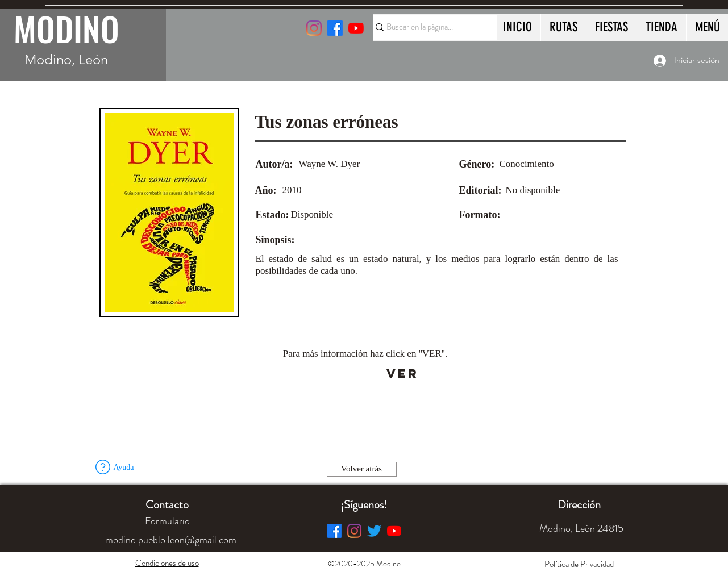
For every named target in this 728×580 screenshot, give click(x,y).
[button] (103, 467)
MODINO (66, 28)
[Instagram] (314, 28)
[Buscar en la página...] (430, 27)
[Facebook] (334, 531)
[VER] (403, 374)
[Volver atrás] (362, 469)
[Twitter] (374, 531)
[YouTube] (356, 28)
